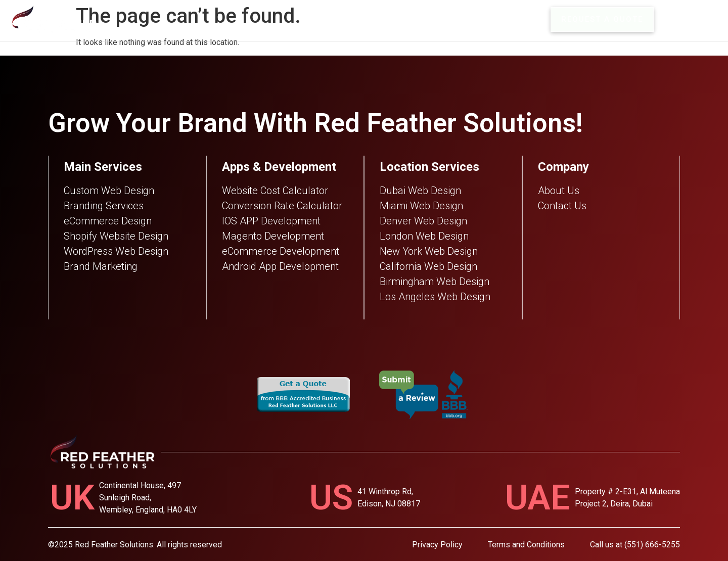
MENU (703, 19)
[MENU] (671, 19)
